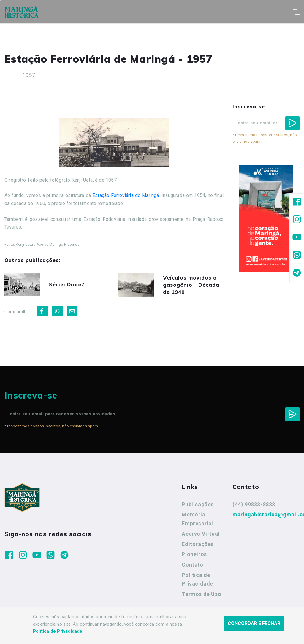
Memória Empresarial (197, 519)
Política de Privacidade (197, 579)
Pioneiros (194, 554)
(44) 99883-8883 (254, 504)
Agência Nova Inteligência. (184, 632)
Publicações (198, 504)
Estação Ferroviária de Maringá (126, 195)
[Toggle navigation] (296, 12)
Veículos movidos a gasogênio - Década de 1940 (191, 285)
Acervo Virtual (201, 534)
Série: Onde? (67, 284)
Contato (192, 565)
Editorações (198, 544)
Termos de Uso (201, 594)
